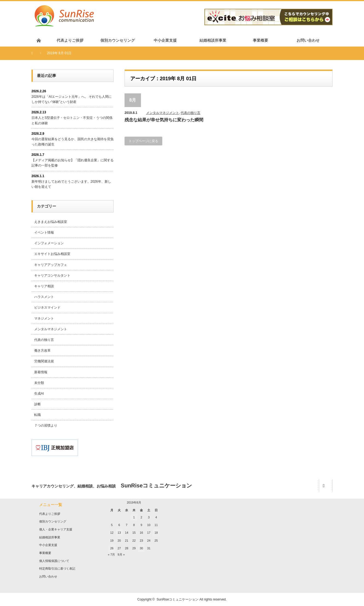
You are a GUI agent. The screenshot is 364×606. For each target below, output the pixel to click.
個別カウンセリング (53, 521)
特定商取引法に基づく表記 (57, 568)
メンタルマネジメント (163, 113)
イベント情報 (44, 232)
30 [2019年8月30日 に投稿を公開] (141, 548)
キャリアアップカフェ (51, 265)
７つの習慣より (46, 426)
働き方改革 (42, 351)
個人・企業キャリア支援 (56, 529)
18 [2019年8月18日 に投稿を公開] (156, 533)
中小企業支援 (48, 545)
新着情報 (41, 372)
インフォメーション (49, 243)
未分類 (39, 383)
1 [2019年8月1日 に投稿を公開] (134, 517)
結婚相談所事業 (50, 537)
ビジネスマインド (47, 308)
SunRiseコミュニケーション (177, 599)
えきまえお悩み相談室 (51, 222)
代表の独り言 (190, 113)
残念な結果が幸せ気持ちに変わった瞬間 (164, 120)
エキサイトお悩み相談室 (52, 254)
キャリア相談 (44, 286)
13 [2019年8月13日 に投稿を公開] (119, 533)
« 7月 (111, 555)
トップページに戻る (143, 141)
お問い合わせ (48, 576)
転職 (37, 415)
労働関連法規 (44, 361)
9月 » (121, 555)
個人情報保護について (54, 561)
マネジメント (44, 318)
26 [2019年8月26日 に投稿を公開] (112, 548)
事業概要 (45, 553)
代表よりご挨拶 (50, 514)
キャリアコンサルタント (52, 275)
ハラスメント (44, 297)
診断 (37, 404)
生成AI (39, 394)
